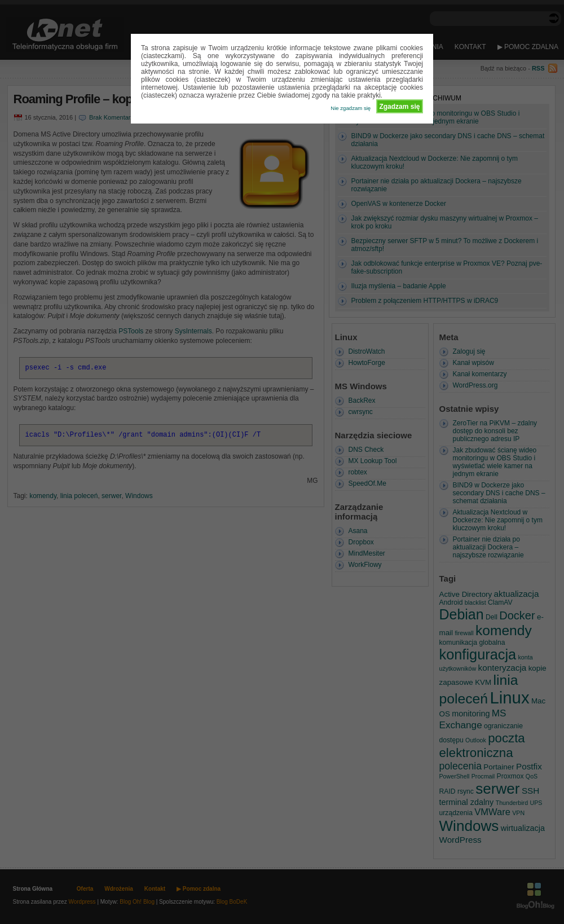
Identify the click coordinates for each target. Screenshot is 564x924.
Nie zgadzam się (351, 108)
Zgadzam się (399, 107)
